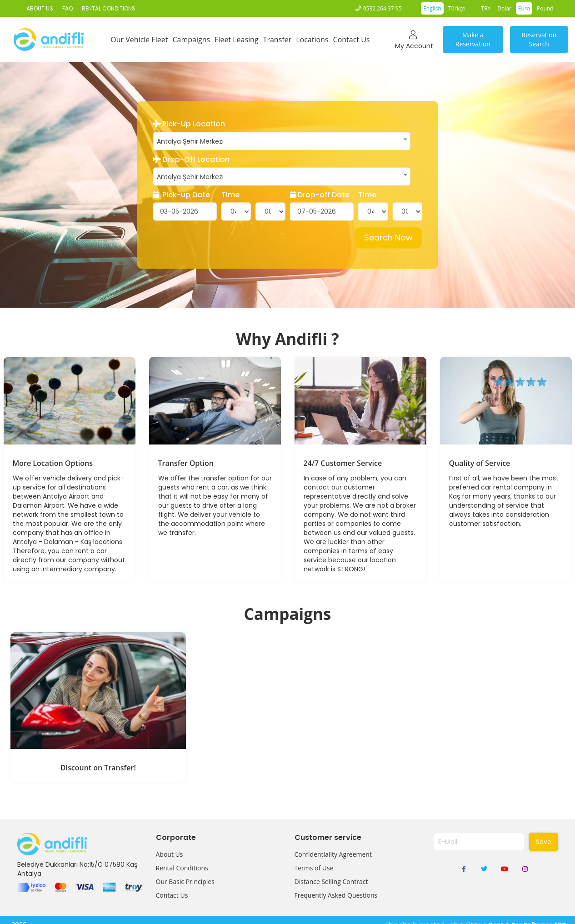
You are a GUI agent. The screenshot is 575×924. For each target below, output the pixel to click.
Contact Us (352, 40)
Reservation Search (539, 39)
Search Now (388, 238)
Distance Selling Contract (331, 882)
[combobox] (281, 141)
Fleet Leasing (237, 40)
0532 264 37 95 (382, 8)
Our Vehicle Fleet (139, 40)
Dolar (504, 8)
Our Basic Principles (185, 882)
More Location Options (53, 463)
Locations (312, 40)
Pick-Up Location (189, 124)
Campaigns (191, 40)
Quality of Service (480, 463)
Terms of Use (314, 868)
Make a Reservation (473, 39)
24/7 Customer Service (343, 463)
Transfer (277, 40)
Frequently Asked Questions (336, 895)
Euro (524, 8)
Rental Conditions (182, 868)
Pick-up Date (181, 195)
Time (230, 195)
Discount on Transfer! (98, 768)
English (432, 8)
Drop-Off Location (191, 160)
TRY (486, 8)
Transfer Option (186, 463)
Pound (545, 8)
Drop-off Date (320, 195)
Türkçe (457, 8)
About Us (170, 854)
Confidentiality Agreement (333, 854)
